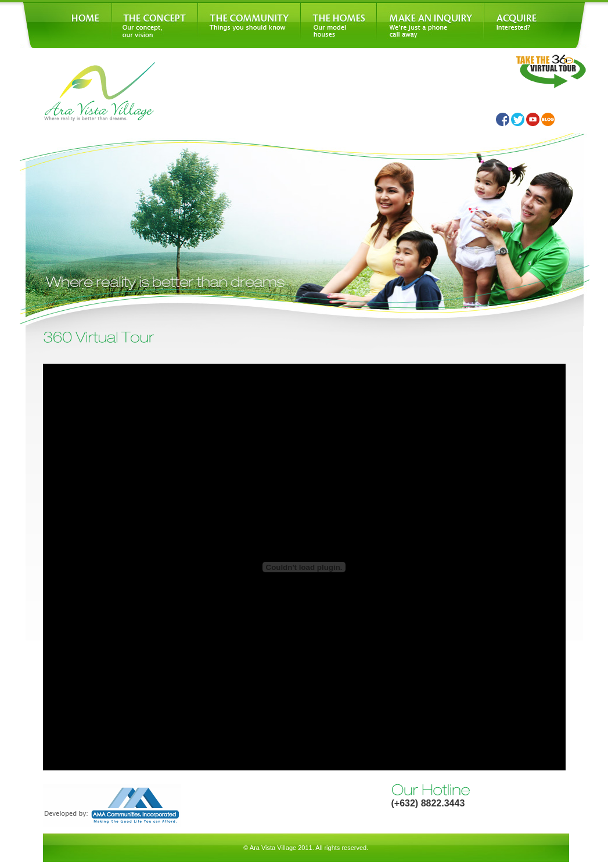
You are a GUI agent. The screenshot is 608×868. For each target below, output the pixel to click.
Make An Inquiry (430, 25)
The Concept (154, 25)
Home (66, 25)
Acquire (536, 25)
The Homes (338, 25)
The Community (249, 25)
